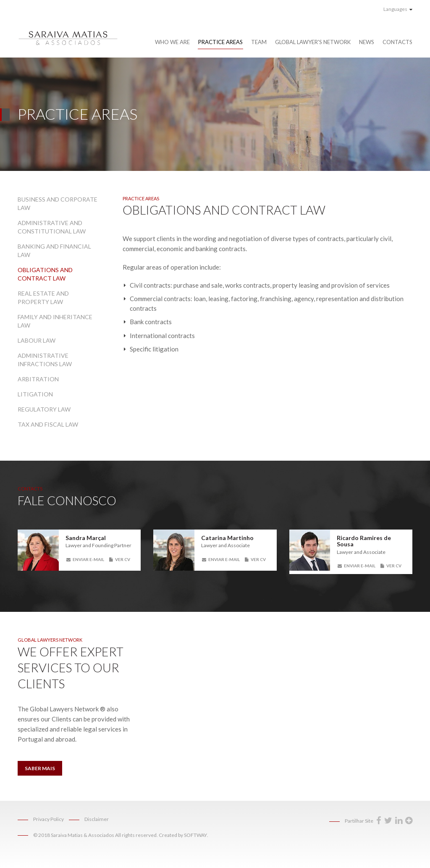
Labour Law (37, 340)
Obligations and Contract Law (45, 274)
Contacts (397, 42)
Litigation (35, 394)
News (367, 42)
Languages (398, 9)
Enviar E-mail (85, 559)
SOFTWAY (195, 835)
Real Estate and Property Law (43, 298)
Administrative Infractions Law (45, 360)
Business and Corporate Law (58, 203)
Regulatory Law (44, 409)
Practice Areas (220, 42)
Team (259, 42)
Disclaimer (97, 819)
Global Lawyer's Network (313, 42)
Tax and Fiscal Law (48, 424)
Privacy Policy (49, 819)
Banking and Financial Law (54, 250)
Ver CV (120, 559)
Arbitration (38, 379)
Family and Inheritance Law (55, 321)
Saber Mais (40, 768)
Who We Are (172, 42)
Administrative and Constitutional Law (52, 227)
